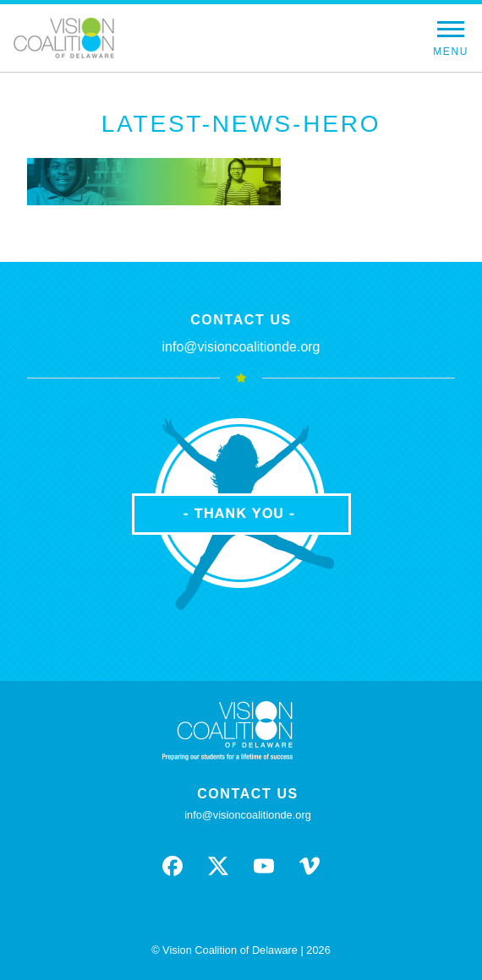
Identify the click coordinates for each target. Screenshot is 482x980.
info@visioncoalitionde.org (241, 347)
